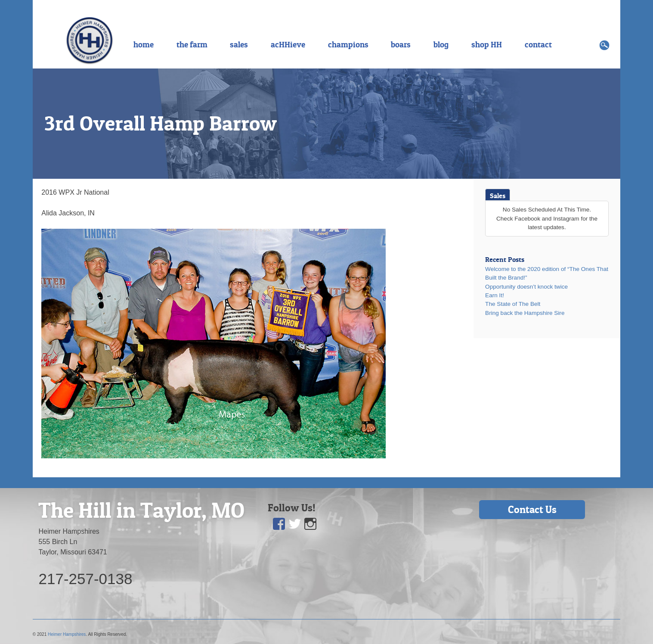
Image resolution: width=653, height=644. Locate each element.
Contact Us (532, 509)
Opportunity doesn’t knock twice (526, 287)
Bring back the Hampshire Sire (525, 313)
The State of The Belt (513, 304)
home (144, 44)
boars (401, 44)
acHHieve (288, 44)
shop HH (487, 44)
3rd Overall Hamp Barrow (161, 123)
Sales (498, 196)
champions (348, 44)
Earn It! (495, 295)
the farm (192, 44)
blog (441, 44)
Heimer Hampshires (67, 634)
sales (239, 44)
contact (538, 44)
